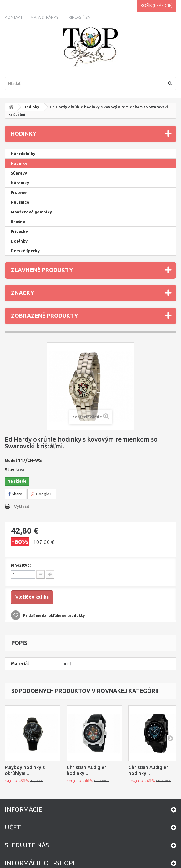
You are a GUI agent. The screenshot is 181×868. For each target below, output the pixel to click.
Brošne (18, 222)
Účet (13, 827)
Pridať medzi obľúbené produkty (54, 616)
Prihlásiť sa (78, 17)
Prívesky (19, 231)
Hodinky (31, 107)
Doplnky (19, 241)
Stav (10, 470)
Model (11, 460)
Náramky (20, 183)
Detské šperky (25, 251)
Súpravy (19, 173)
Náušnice (20, 202)
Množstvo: (21, 565)
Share (15, 494)
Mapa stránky (44, 17)
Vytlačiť (22, 507)
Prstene (19, 192)
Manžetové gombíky (31, 212)
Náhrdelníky (23, 154)
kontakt (14, 17)
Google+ (42, 494)
